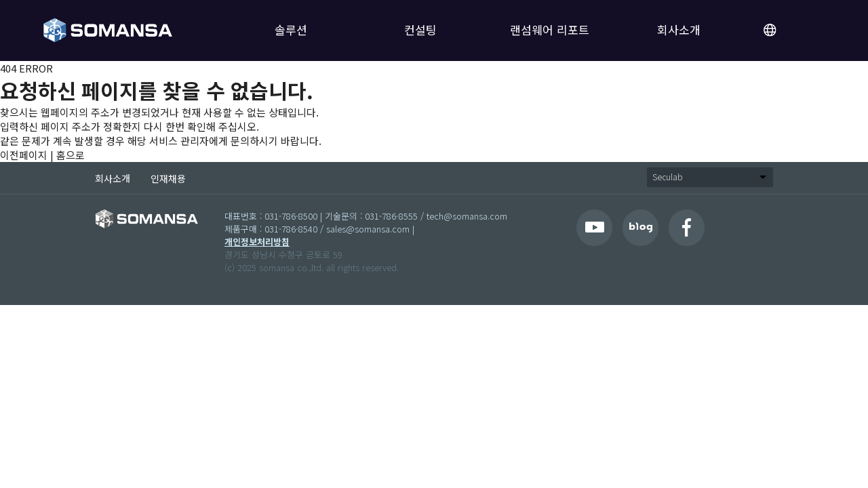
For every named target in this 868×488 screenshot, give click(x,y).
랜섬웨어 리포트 (550, 29)
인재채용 (168, 178)
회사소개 (679, 29)
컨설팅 (420, 29)
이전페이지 (24, 155)
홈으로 (71, 155)
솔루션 (291, 29)
